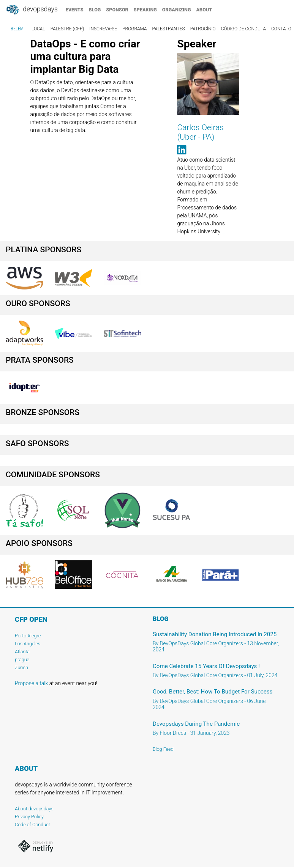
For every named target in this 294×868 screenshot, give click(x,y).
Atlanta (22, 652)
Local (38, 29)
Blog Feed (163, 749)
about (204, 10)
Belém (17, 29)
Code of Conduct (32, 825)
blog (95, 10)
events (75, 10)
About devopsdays (34, 809)
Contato (281, 29)
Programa (134, 29)
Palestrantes (169, 29)
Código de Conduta (243, 29)
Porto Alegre (28, 636)
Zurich (21, 668)
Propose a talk (31, 683)
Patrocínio (203, 29)
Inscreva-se (103, 29)
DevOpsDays (32, 10)
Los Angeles (28, 644)
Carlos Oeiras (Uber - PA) (200, 132)
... (224, 231)
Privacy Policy (29, 817)
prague (22, 660)
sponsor (117, 10)
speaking (145, 10)
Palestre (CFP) (67, 29)
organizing (177, 10)
